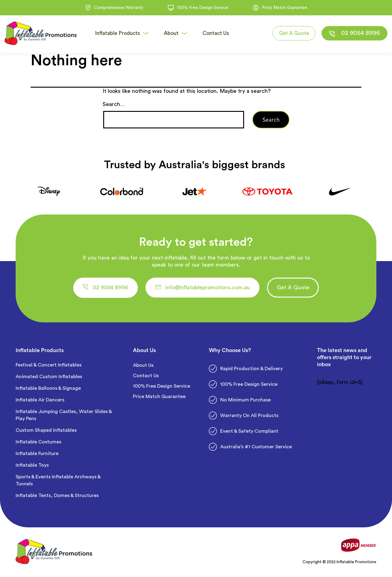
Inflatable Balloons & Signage (48, 389)
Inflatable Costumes (38, 442)
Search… (114, 104)
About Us (143, 366)
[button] (108, 288)
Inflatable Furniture (38, 454)
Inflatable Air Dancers (40, 400)
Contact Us (146, 376)
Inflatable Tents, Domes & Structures (57, 496)
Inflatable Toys (33, 466)
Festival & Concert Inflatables (49, 366)
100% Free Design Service (162, 387)
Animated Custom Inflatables (49, 377)
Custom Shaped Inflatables (46, 431)
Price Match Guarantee (159, 397)
